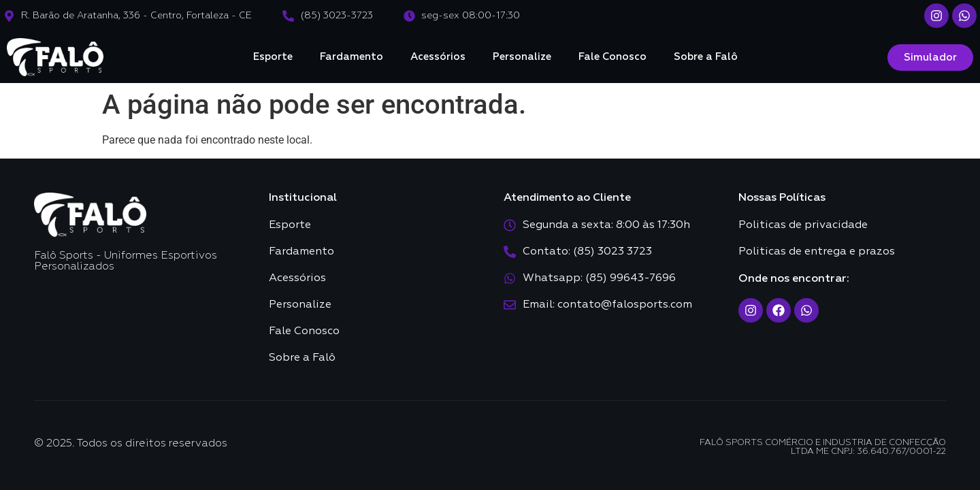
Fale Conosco (612, 57)
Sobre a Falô (706, 57)
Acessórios (438, 57)
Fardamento (352, 57)
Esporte (273, 57)
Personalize (522, 57)
